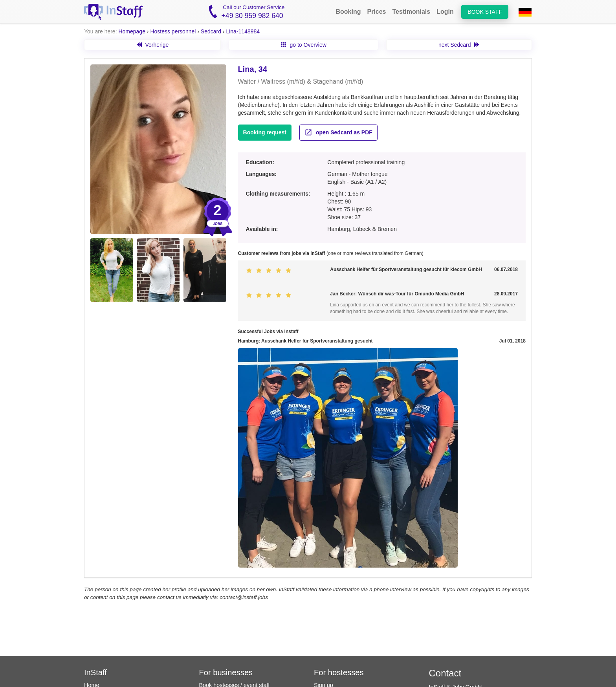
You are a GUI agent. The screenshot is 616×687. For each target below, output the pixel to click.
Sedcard (211, 31)
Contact (445, 673)
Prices (376, 12)
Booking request (265, 132)
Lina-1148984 (243, 31)
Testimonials (412, 12)
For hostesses (339, 672)
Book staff (485, 12)
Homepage (132, 31)
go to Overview (304, 45)
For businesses (226, 672)
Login (445, 12)
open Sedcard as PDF (338, 132)
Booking (348, 12)
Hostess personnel (173, 31)
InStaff (95, 672)
